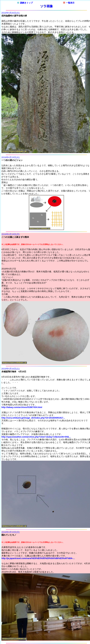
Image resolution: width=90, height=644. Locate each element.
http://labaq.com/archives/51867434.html (22, 407)
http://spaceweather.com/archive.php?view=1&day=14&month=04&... (36, 437)
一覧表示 (69, 3)
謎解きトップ (25, 3)
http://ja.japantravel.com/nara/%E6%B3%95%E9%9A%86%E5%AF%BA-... (38, 558)
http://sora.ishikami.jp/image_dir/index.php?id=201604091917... (33, 418)
